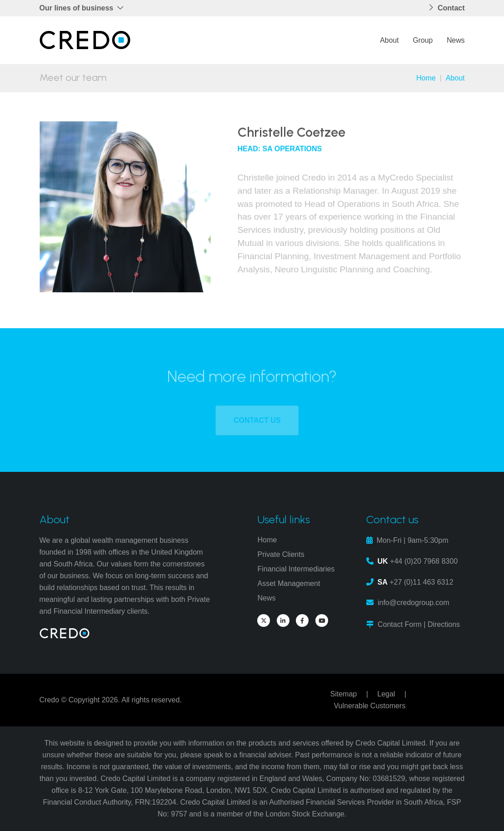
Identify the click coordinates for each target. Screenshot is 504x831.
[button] (85, 8)
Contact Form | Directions (419, 624)
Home (426, 78)
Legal (386, 694)
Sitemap (343, 694)
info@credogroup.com (414, 603)
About (389, 40)
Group (423, 40)
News (456, 40)
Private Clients (281, 554)
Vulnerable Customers (369, 706)
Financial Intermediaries (296, 569)
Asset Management (289, 583)
